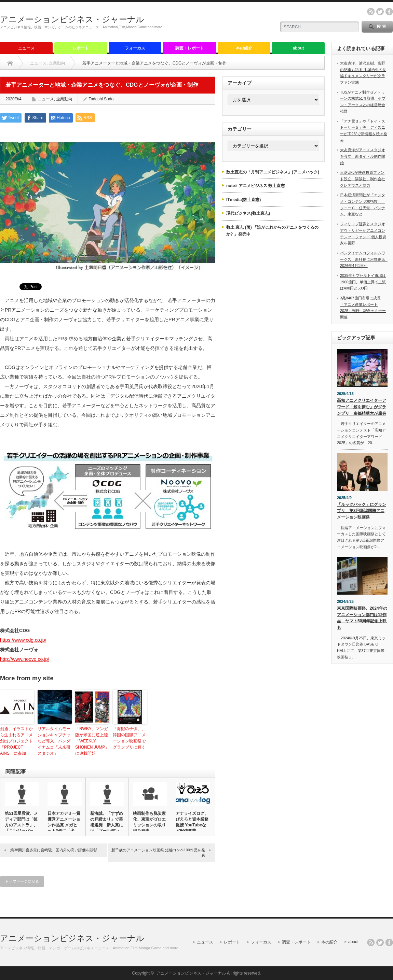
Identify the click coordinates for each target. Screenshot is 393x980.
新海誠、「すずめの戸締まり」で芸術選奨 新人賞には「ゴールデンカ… (107, 825)
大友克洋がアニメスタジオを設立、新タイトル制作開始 (363, 156)
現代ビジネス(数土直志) (248, 213)
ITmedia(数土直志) (243, 200)
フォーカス (135, 48)
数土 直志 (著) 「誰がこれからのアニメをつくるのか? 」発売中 (272, 231)
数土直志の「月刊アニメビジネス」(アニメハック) (273, 172)
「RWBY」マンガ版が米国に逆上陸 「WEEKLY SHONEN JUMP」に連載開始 (92, 741)
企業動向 (57, 63)
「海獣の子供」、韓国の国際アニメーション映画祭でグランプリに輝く (129, 738)
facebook (389, 12)
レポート (81, 48)
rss (371, 12)
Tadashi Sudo (101, 99)
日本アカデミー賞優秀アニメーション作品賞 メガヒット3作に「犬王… (64, 825)
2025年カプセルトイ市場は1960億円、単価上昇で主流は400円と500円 (363, 282)
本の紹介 (244, 48)
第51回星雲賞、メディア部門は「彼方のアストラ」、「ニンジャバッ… (21, 822)
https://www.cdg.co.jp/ (23, 640)
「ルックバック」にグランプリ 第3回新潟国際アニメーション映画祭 (362, 511)
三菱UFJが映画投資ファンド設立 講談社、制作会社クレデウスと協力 (363, 179)
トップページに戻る (22, 881)
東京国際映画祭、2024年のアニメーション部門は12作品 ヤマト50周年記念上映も (362, 618)
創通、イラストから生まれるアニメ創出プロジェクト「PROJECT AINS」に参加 (16, 741)
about (299, 48)
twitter (380, 12)
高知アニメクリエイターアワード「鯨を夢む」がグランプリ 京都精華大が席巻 (362, 407)
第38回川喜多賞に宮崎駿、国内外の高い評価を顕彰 (54, 850)
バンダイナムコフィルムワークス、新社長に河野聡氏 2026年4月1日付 (364, 259)
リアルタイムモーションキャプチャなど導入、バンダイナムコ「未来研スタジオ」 (54, 741)
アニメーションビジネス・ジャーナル (72, 19)
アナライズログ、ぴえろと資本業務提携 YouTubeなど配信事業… (192, 822)
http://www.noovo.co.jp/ (25, 659)
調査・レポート (190, 48)
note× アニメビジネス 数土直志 (255, 186)
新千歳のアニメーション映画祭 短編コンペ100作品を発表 (158, 853)
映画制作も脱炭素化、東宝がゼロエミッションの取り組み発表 (149, 822)
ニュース (26, 48)
